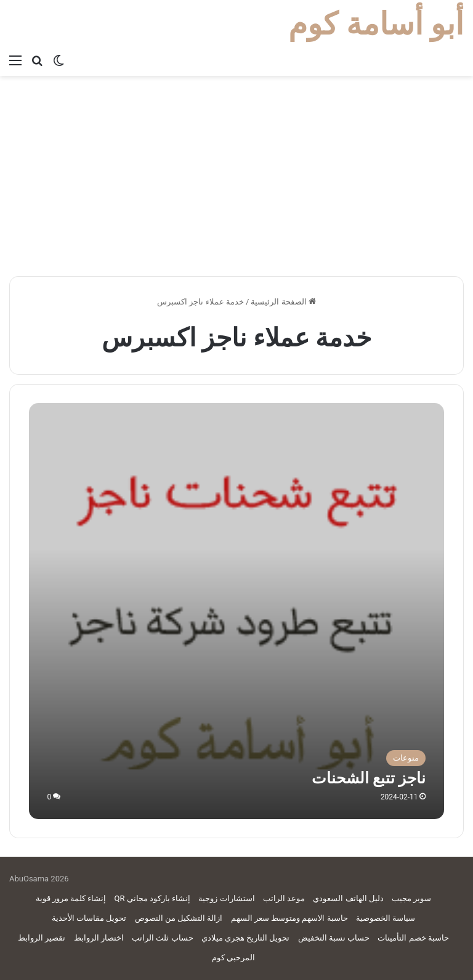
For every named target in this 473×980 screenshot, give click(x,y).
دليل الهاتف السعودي (348, 898)
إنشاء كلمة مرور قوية (71, 898)
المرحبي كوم (233, 958)
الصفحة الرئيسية (283, 302)
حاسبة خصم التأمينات (413, 938)
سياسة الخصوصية (386, 918)
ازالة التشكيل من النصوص (179, 918)
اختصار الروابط (99, 938)
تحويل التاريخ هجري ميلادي (246, 938)
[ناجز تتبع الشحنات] (237, 611)
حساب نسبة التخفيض (334, 938)
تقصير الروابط (42, 938)
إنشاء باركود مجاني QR (153, 898)
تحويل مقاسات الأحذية (89, 918)
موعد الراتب (284, 898)
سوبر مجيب (411, 898)
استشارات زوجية (226, 898)
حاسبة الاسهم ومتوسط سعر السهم (289, 918)
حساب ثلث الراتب (162, 938)
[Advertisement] (236, 181)
